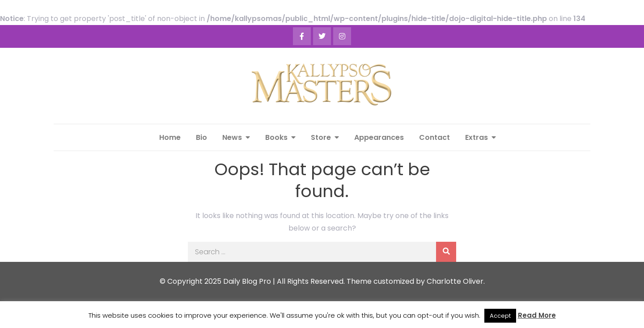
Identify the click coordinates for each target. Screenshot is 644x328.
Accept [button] (500, 316)
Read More (537, 315)
